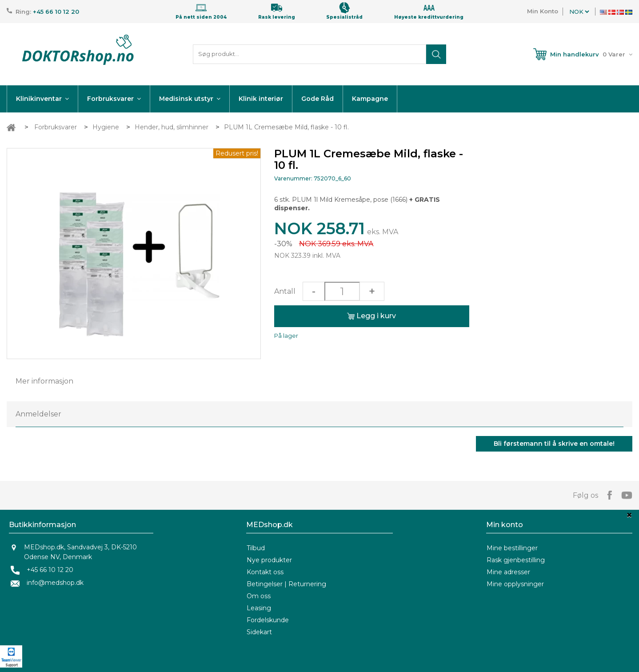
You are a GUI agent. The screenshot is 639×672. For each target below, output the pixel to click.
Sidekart (259, 632)
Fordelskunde (268, 620)
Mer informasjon (44, 381)
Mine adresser (508, 572)
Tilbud (256, 548)
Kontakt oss (265, 572)
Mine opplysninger (515, 584)
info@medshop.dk (55, 583)
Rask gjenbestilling (516, 560)
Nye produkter (269, 560)
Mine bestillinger (512, 548)
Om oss (259, 596)
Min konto (505, 525)
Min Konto (543, 11)
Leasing (259, 608)
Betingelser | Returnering (286, 584)
